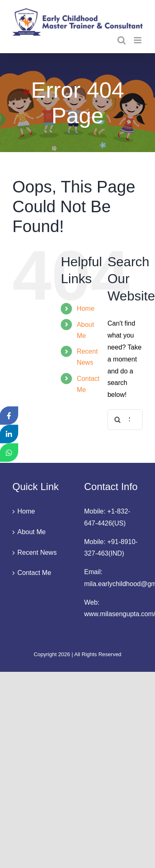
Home (86, 308)
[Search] (118, 420)
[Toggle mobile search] (122, 40)
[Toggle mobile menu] (138, 40)
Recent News (37, 552)
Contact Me (34, 573)
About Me (31, 532)
